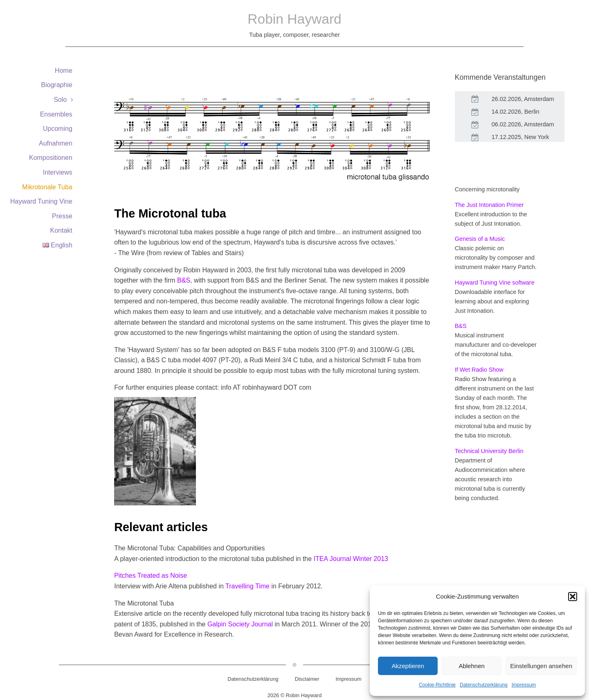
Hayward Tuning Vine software (495, 283)
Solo (60, 100)
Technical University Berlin (489, 451)
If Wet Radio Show (479, 370)
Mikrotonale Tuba (47, 187)
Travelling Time (247, 586)
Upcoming (58, 129)
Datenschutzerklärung (484, 685)
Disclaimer (307, 679)
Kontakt (61, 230)
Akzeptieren (408, 666)
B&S (184, 280)
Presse (62, 216)
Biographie (57, 85)
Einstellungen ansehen (541, 666)
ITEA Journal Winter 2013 (351, 559)
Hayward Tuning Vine (41, 201)
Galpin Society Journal (240, 624)
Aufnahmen (56, 143)
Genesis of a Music (480, 239)
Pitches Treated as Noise (151, 575)
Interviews (58, 172)
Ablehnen (471, 666)
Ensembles (56, 114)
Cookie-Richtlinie (437, 685)
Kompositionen (51, 158)
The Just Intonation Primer (489, 205)
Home (64, 71)
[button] (573, 597)
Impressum (524, 685)
